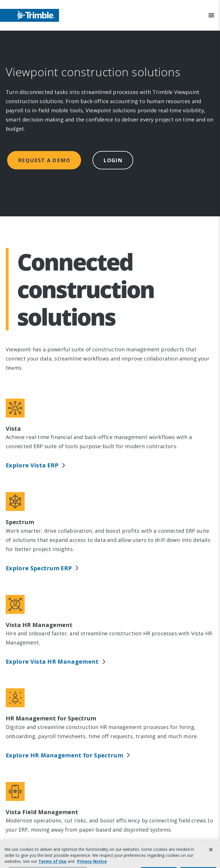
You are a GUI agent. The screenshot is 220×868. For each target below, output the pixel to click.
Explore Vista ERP (36, 465)
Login (113, 160)
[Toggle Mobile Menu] (211, 15)
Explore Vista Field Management (59, 849)
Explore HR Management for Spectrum (68, 755)
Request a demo (44, 160)
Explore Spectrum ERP (43, 568)
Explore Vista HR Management (56, 662)
